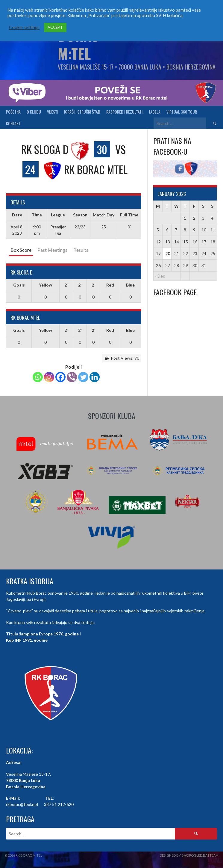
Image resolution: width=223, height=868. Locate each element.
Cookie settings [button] (24, 27)
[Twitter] (83, 377)
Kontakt (13, 123)
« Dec (160, 276)
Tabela (154, 112)
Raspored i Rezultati (124, 112)
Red (110, 285)
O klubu (34, 112)
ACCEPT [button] (55, 27)
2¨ (66, 285)
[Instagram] (49, 377)
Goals (19, 285)
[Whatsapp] (38, 377)
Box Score (21, 250)
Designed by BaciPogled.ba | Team (189, 855)
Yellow (45, 285)
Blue (130, 285)
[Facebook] (60, 377)
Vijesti (53, 112)
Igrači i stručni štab (82, 112)
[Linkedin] (95, 377)
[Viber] (72, 377)
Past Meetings (52, 250)
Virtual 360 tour (182, 112)
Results (81, 250)
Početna (13, 112)
